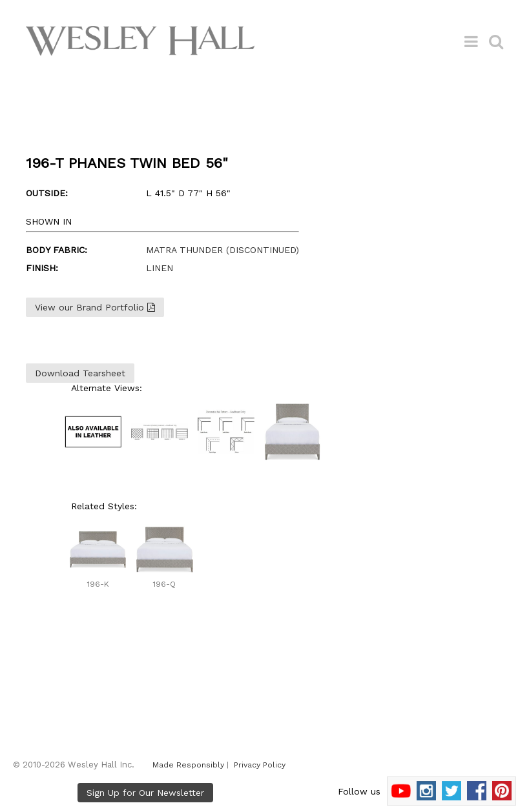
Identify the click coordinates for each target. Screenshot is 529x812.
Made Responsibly (188, 765)
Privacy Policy (260, 765)
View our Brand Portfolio (95, 307)
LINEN (160, 268)
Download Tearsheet (80, 373)
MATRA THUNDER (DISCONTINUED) (223, 250)
